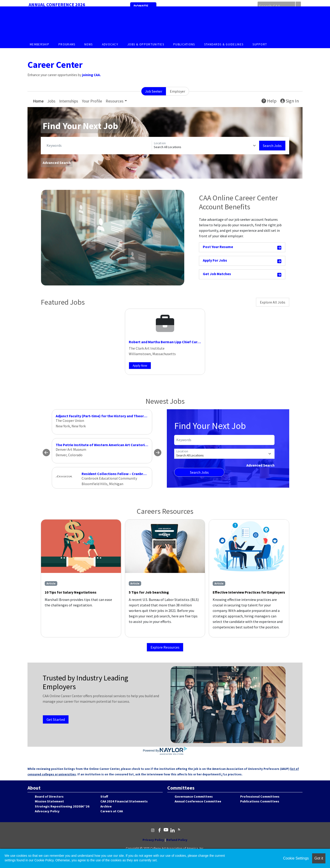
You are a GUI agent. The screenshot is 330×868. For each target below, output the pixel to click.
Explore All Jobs (273, 302)
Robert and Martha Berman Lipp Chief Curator (167, 342)
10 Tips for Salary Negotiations (71, 592)
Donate (141, 6)
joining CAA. (91, 75)
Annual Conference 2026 (57, 4)
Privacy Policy (153, 840)
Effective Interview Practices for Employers (249, 592)
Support (260, 44)
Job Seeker (154, 91)
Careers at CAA (112, 811)
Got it (319, 858)
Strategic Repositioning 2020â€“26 (62, 806)
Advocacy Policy (47, 811)
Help (269, 101)
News (88, 44)
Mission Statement (49, 801)
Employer (177, 91)
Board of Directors (49, 796)
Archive (106, 806)
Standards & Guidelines (224, 44)
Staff (104, 796)
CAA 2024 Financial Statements (124, 801)
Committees (181, 788)
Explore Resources (165, 647)
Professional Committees (260, 796)
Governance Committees (194, 796)
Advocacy (110, 44)
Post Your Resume (242, 247)
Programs (67, 44)
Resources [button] (115, 101)
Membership (40, 44)
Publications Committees (260, 801)
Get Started (56, 719)
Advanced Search (57, 163)
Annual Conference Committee (198, 801)
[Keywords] (98, 146)
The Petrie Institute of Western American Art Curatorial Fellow (108, 445)
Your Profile (92, 101)
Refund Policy (177, 840)
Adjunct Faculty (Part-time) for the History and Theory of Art (106, 416)
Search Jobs (272, 146)
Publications (184, 44)
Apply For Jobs (242, 261)
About (34, 788)
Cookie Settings (296, 858)
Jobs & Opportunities (146, 44)
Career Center (55, 65)
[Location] (205, 146)
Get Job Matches (242, 275)
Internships (69, 101)
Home (38, 101)
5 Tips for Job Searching (149, 592)
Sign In (290, 101)
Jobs (51, 101)
